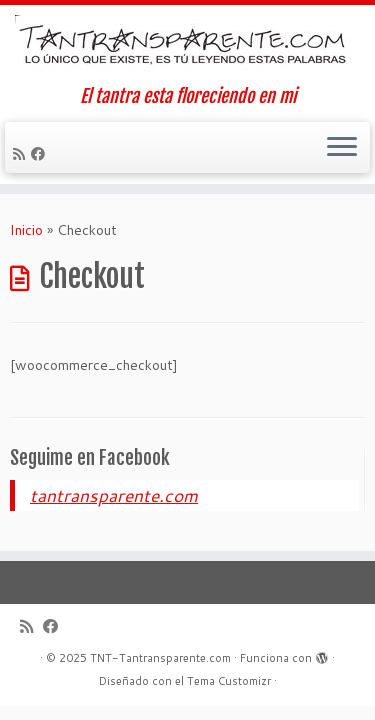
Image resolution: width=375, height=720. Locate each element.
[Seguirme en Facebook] (41, 154)
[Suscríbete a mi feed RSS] (22, 154)
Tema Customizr (229, 681)
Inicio (26, 230)
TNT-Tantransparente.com (160, 658)
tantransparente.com (114, 495)
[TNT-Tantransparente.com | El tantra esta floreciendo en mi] (187, 45)
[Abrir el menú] (342, 148)
